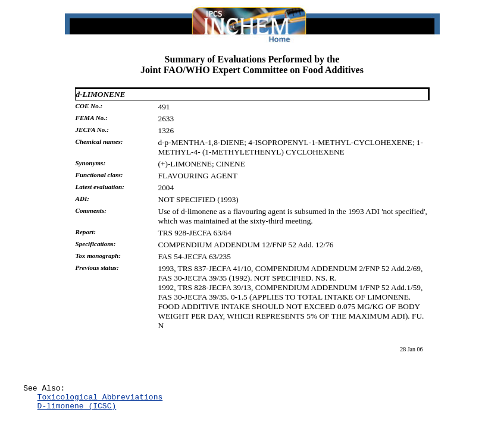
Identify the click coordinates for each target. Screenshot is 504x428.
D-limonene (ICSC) (77, 411)
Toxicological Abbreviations (100, 400)
